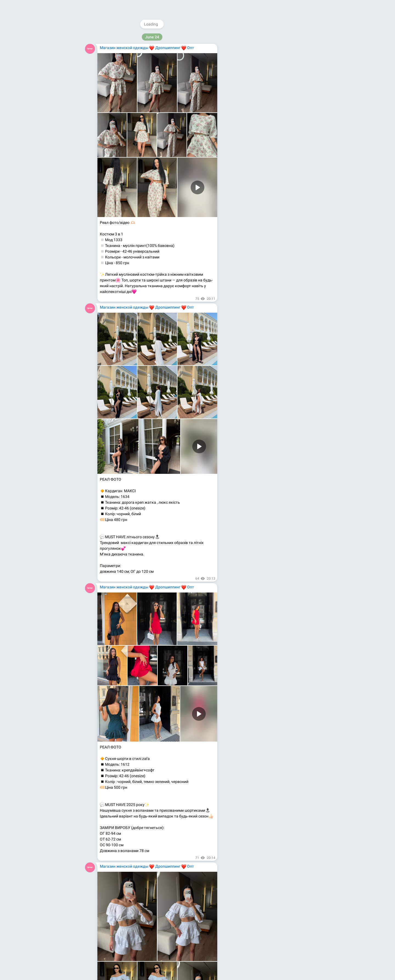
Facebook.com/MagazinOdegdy (262, 88)
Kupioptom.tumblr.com (255, 106)
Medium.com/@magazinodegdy (262, 100)
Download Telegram (267, 124)
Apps (271, 136)
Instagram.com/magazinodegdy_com (267, 82)
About (245, 136)
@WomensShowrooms (260, 71)
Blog (259, 136)
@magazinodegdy (257, 65)
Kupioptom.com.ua (251, 111)
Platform (287, 136)
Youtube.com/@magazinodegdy (263, 94)
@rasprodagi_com (257, 77)
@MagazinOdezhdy (269, 37)
